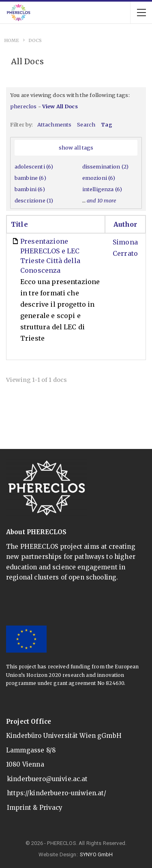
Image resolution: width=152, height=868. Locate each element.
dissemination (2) (106, 166)
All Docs (27, 61)
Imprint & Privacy (35, 808)
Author (125, 224)
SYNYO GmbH (96, 854)
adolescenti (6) (34, 166)
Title (19, 224)
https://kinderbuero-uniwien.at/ (57, 793)
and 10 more (102, 200)
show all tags (76, 147)
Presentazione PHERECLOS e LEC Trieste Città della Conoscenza (50, 256)
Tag (106, 124)
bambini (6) (30, 189)
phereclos (23, 106)
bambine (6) (30, 178)
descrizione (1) (34, 200)
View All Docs (60, 106)
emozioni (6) (99, 178)
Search (86, 124)
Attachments (55, 124)
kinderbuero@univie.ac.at (47, 779)
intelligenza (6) (102, 189)
